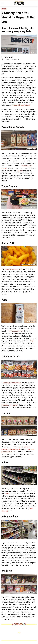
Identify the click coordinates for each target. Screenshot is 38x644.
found (8, 494)
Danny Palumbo (9, 57)
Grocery (4, 9)
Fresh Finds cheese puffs (14, 269)
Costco (20, 171)
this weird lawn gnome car (21, 105)
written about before (16, 331)
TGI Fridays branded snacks (11, 383)
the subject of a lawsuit (10, 405)
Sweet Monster (24, 447)
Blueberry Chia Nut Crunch (11, 449)
